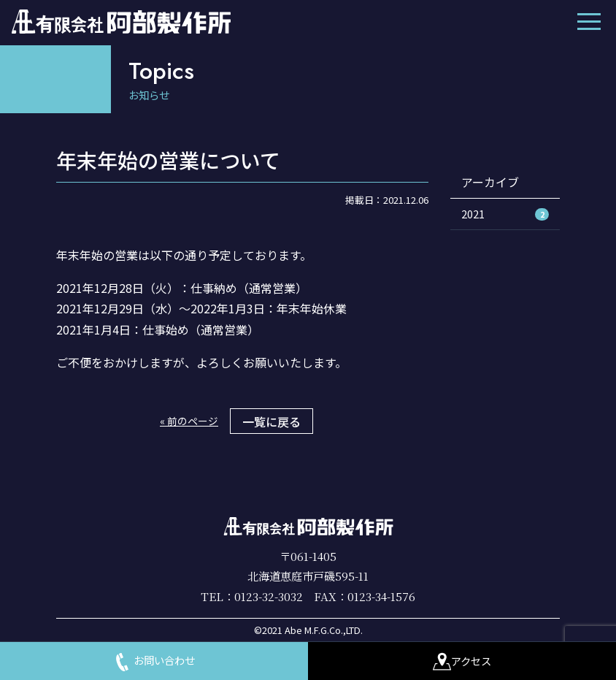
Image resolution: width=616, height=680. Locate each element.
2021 (505, 214)
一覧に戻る (272, 421)
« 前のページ (189, 421)
